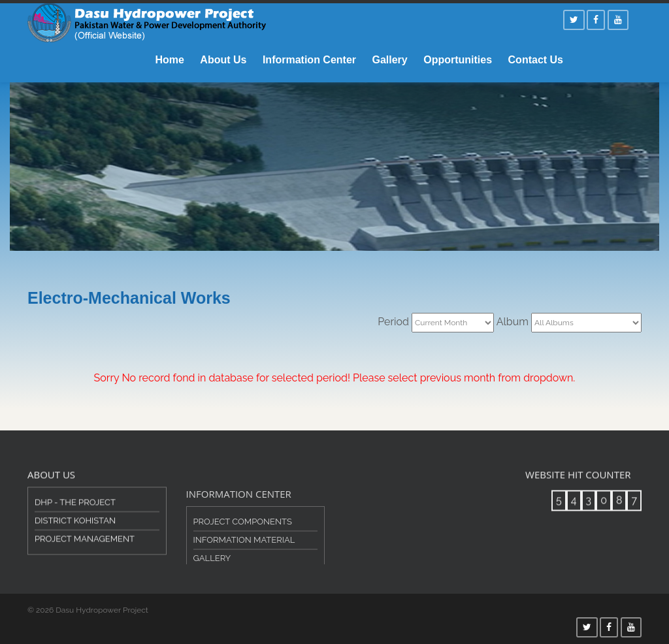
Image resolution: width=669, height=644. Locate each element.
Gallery (389, 60)
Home (169, 60)
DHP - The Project (75, 508)
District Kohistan (75, 527)
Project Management (85, 545)
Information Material (244, 553)
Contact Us (536, 60)
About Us (223, 60)
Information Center (309, 60)
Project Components (243, 535)
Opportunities (458, 60)
